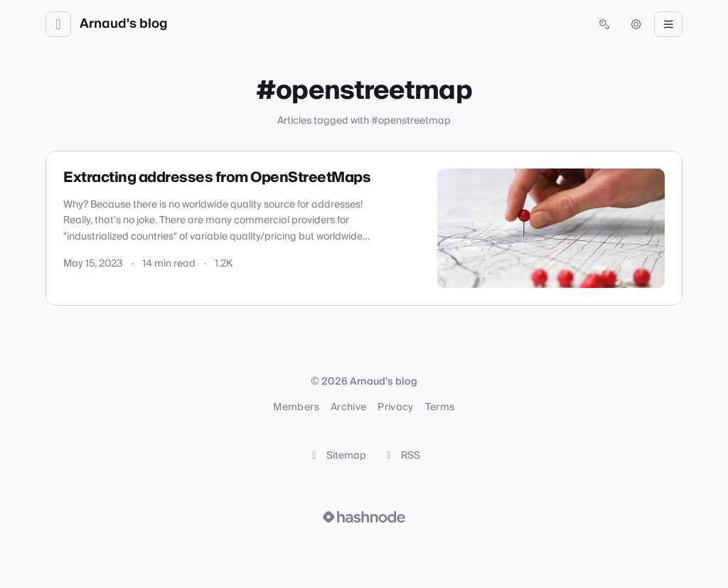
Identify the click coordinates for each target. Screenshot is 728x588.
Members (296, 407)
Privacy (395, 407)
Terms (440, 407)
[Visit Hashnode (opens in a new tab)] (364, 517)
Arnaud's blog (124, 24)
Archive (348, 407)
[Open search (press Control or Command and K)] (604, 24)
